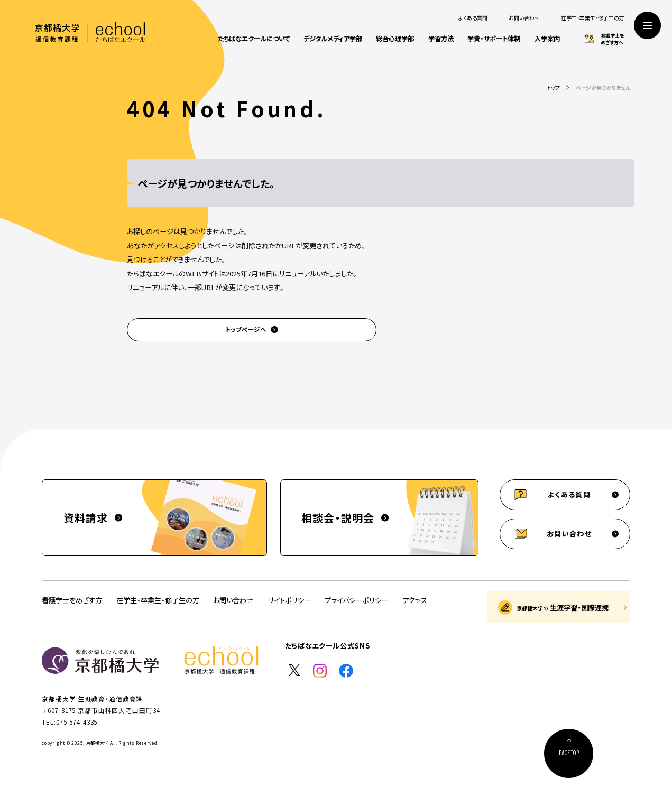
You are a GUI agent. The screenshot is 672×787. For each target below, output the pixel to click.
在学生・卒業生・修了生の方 (593, 18)
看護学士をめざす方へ (613, 39)
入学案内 (547, 39)
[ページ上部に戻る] (569, 753)
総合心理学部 (395, 39)
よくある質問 (473, 18)
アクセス (415, 600)
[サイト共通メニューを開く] (647, 25)
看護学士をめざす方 (72, 600)
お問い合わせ (524, 18)
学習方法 (441, 39)
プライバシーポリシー (356, 600)
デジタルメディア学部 (333, 39)
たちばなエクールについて (254, 39)
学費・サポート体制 (494, 39)
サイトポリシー (289, 600)
